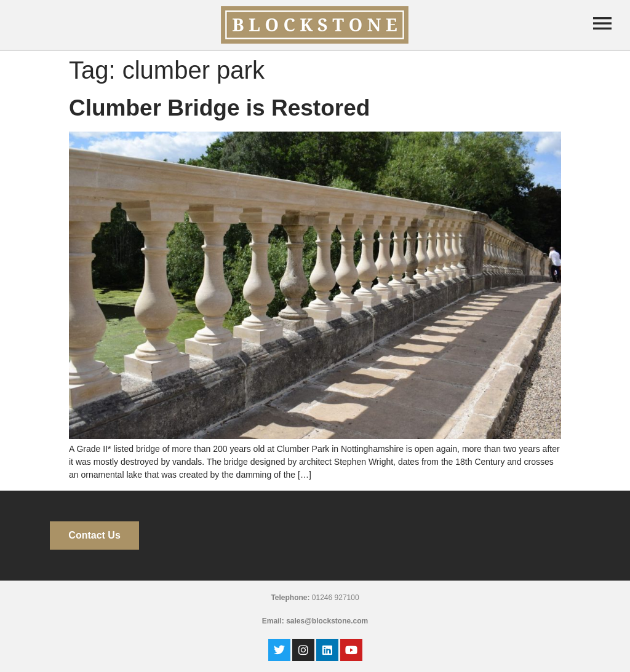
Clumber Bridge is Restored (219, 108)
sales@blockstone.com (327, 621)
